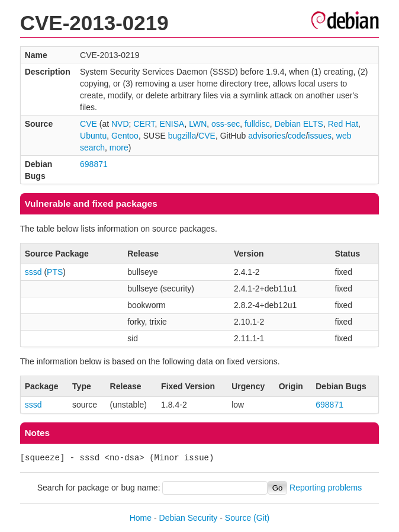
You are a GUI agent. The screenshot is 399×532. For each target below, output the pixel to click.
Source (238, 518)
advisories (267, 136)
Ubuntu (93, 136)
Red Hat (343, 124)
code (297, 136)
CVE (89, 124)
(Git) (261, 518)
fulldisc (257, 124)
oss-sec (226, 124)
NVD (120, 124)
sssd (33, 272)
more (119, 148)
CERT (144, 124)
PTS (55, 272)
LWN (198, 124)
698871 (94, 164)
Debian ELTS (299, 124)
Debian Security (189, 518)
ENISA (172, 124)
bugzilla (182, 136)
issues (320, 136)
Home (141, 518)
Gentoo (125, 136)
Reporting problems (326, 488)
